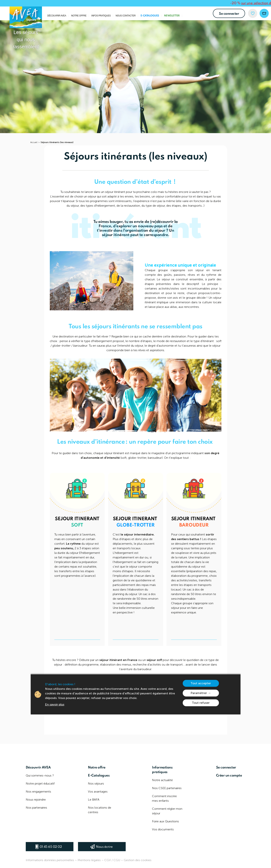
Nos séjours (96, 783)
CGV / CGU (112, 860)
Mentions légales (89, 860)
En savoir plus (55, 704)
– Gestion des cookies (136, 860)
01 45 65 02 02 (51, 847)
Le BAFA (94, 800)
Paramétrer (199, 693)
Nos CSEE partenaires (167, 788)
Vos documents (163, 829)
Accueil (34, 142)
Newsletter (172, 16)
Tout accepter (201, 683)
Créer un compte (229, 776)
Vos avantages (98, 792)
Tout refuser (201, 703)
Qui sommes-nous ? (40, 775)
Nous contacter (126, 16)
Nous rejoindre (36, 800)
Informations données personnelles (50, 860)
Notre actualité (162, 780)
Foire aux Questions (165, 821)
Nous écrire (104, 847)
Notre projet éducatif (40, 783)
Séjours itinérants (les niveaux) (57, 142)
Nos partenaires (36, 808)
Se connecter (229, 14)
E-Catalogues (150, 16)
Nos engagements (38, 792)
